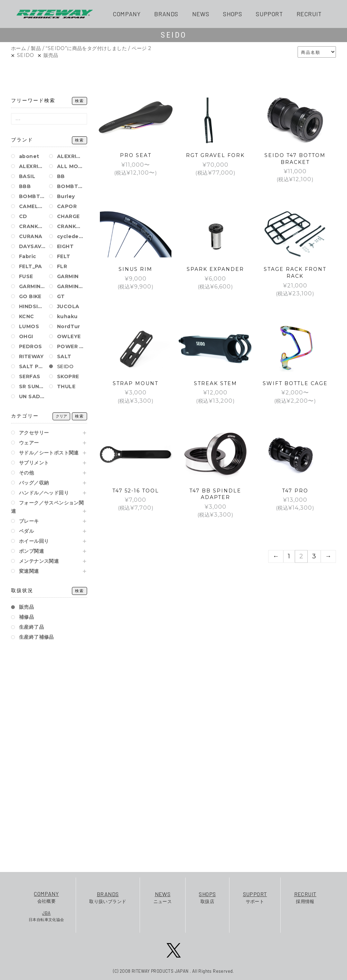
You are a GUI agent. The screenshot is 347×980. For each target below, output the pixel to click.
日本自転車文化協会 (46, 916)
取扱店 (207, 897)
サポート (255, 897)
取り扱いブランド (108, 897)
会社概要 (46, 897)
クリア (61, 416)
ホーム (18, 48)
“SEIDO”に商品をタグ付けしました (86, 48)
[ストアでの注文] (317, 52)
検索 (79, 101)
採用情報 (305, 897)
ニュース (163, 897)
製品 (36, 48)
